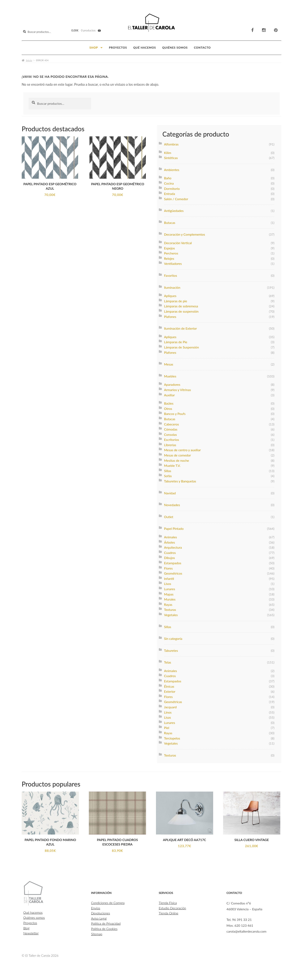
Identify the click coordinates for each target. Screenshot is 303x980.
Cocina (169, 182)
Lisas (168, 717)
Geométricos (173, 572)
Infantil (169, 578)
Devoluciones (100, 914)
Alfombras (171, 143)
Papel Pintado (174, 528)
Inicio (29, 59)
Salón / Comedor (176, 198)
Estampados (173, 562)
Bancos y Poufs (175, 413)
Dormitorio (172, 188)
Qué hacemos (145, 47)
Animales (171, 536)
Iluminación (172, 286)
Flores (168, 567)
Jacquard (170, 706)
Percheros (171, 252)
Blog (26, 929)
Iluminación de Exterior (181, 328)
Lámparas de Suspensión (182, 346)
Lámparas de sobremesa (181, 305)
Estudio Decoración (172, 909)
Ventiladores (173, 263)
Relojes (169, 257)
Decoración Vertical (178, 242)
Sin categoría (173, 638)
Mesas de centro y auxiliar (182, 449)
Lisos (168, 583)
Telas (168, 661)
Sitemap (97, 935)
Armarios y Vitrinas (177, 389)
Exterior (170, 691)
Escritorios (172, 439)
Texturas (170, 609)
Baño (168, 177)
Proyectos (118, 47)
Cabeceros (172, 423)
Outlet (169, 516)
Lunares (170, 588)
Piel (167, 727)
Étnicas (169, 685)
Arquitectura (173, 547)
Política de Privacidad (106, 925)
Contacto (202, 47)
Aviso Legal (99, 919)
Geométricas (173, 701)
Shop (94, 47)
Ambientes (172, 169)
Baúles (169, 402)
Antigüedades (174, 210)
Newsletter (31, 934)
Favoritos (171, 274)
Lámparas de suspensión (181, 310)
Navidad (170, 492)
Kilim (168, 152)
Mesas (169, 363)
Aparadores (172, 384)
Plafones (170, 316)
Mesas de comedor (178, 454)
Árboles (170, 541)
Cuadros (170, 552)
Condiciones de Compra (108, 904)
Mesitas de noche (177, 459)
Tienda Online (169, 914)
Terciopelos (172, 737)
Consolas (170, 433)
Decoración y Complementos (185, 234)
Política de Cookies (104, 930)
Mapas (169, 593)
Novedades (172, 504)
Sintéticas (171, 157)
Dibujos (170, 557)
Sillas (168, 470)
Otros (168, 408)
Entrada (170, 193)
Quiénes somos (175, 47)
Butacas (170, 222)
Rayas (168, 603)
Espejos (169, 247)
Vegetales (171, 614)
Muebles (170, 375)
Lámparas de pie (176, 300)
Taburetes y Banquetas (180, 480)
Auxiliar (169, 394)
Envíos (96, 909)
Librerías (170, 444)
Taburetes (171, 649)
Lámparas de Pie (176, 341)
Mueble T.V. (172, 465)
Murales (170, 598)
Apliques (170, 295)
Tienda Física (168, 904)
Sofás (168, 475)
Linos (168, 711)
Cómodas (171, 428)
